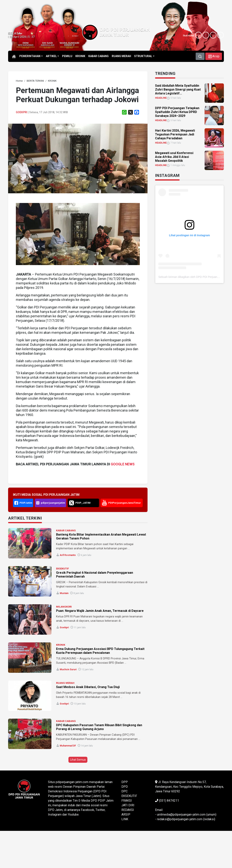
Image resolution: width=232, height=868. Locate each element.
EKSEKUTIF (62, 569)
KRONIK (61, 645)
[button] (214, 56)
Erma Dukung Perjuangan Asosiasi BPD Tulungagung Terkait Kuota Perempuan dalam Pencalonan (100, 651)
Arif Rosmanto (68, 555)
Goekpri (22, 112)
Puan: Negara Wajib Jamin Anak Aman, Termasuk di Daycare (100, 611)
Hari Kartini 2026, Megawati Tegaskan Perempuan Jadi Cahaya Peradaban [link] (175, 134)
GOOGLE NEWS (123, 464)
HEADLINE (161, 98)
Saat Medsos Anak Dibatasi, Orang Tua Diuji (88, 687)
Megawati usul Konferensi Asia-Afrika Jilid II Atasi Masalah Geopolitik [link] (174, 157)
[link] (19, 81)
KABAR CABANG (66, 530)
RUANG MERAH (65, 683)
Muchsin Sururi (68, 669)
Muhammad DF (68, 746)
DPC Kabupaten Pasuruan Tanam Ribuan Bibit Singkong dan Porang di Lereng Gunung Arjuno (99, 727)
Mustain (64, 593)
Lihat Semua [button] (78, 760)
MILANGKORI (64, 607)
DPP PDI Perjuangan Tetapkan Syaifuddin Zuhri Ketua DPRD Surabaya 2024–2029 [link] (177, 112)
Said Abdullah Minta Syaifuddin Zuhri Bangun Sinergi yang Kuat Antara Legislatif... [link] (178, 89)
